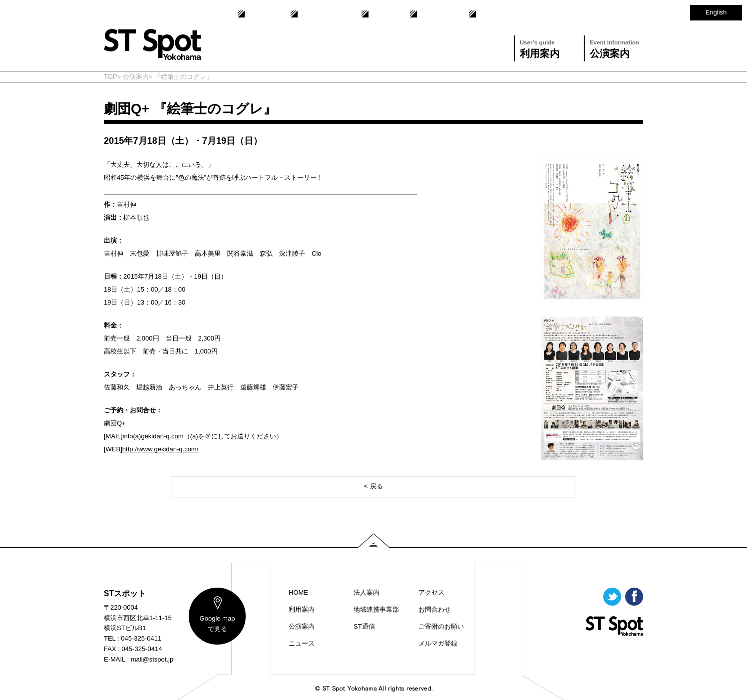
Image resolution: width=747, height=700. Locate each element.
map (217, 624)
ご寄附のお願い (441, 626)
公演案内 (614, 48)
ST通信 (380, 14)
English (716, 12)
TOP (111, 77)
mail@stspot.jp (152, 659)
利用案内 (540, 48)
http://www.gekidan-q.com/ (160, 449)
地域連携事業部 (321, 14)
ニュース (302, 643)
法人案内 (258, 14)
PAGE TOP (373, 540)
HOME (298, 592)
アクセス (490, 14)
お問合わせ (434, 14)
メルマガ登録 (438, 643)
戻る (376, 486)
